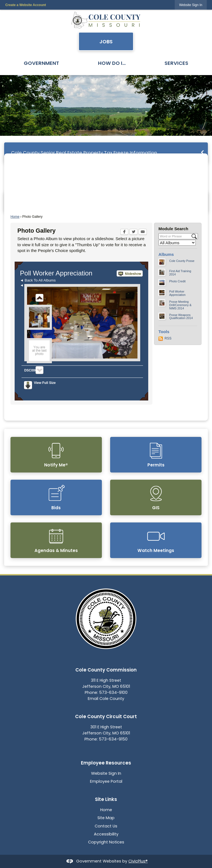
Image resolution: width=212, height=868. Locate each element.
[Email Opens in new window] (143, 232)
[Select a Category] (177, 243)
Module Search (173, 229)
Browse (39, 334)
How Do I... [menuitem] (112, 63)
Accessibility (106, 834)
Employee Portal (106, 781)
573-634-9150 (113, 739)
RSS (168, 338)
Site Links (106, 799)
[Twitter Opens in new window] (133, 232)
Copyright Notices (106, 842)
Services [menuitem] (176, 63)
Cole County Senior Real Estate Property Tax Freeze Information (84, 153)
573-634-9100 (113, 692)
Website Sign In (106, 773)
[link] (191, 5)
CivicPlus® (138, 861)
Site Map (106, 818)
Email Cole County (106, 699)
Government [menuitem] (41, 63)
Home (15, 217)
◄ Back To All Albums (38, 280)
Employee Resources (106, 763)
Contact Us (106, 826)
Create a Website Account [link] (26, 5)
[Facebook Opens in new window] (124, 232)
